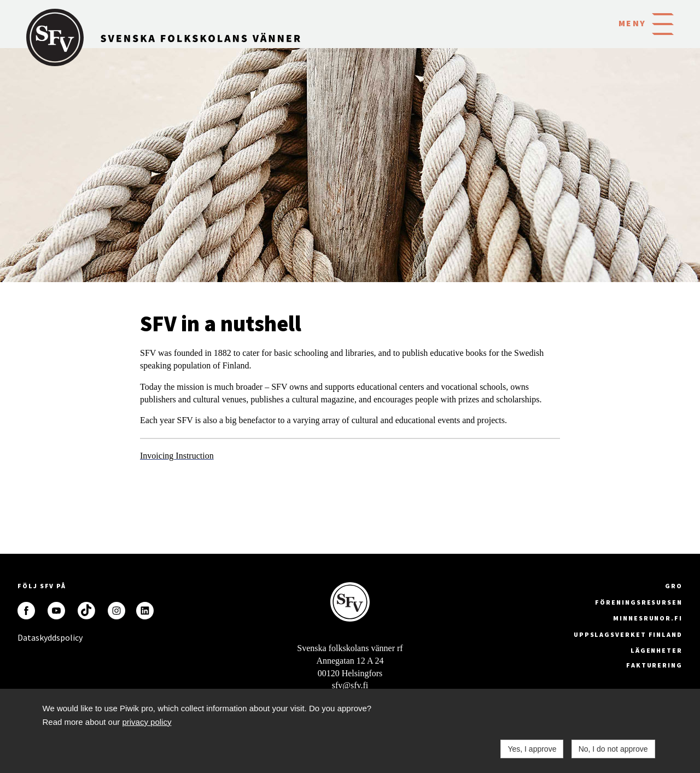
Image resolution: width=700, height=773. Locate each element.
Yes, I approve (532, 749)
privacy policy (147, 722)
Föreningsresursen (639, 602)
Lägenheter (657, 650)
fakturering (654, 665)
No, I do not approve (613, 749)
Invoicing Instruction (177, 456)
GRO (674, 586)
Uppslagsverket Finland (628, 634)
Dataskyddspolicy (26, 637)
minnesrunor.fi (648, 618)
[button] (663, 23)
